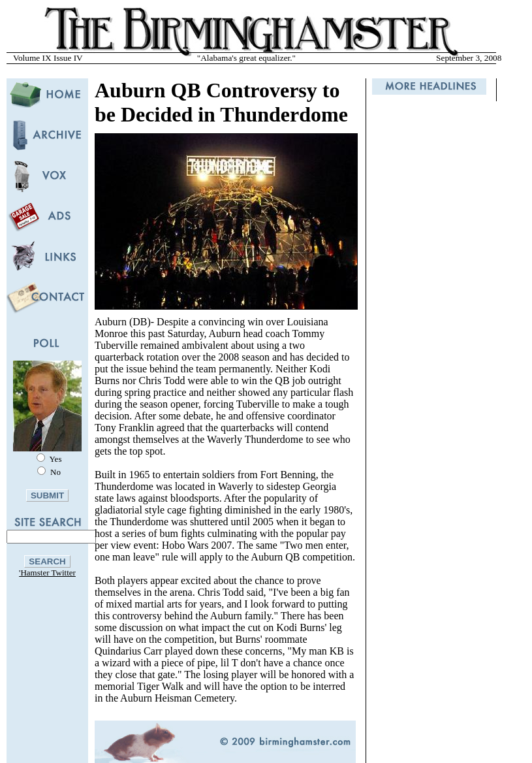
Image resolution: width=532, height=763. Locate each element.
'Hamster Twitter (47, 573)
